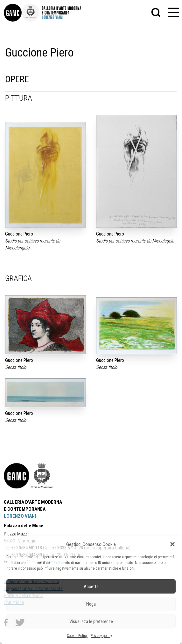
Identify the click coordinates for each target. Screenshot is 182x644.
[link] (13, 13)
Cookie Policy (77, 636)
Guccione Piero (19, 234)
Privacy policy (101, 636)
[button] (172, 544)
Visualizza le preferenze (91, 621)
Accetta (91, 587)
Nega (91, 604)
